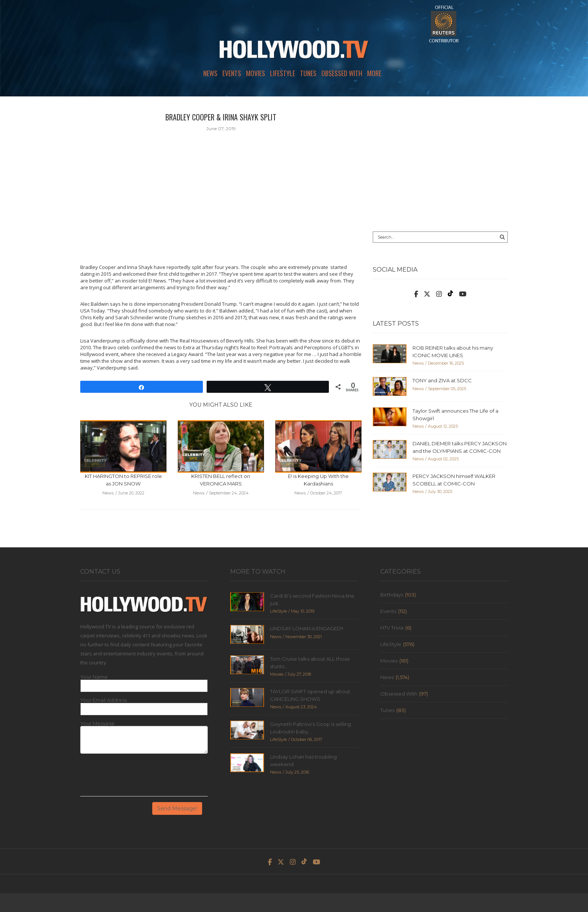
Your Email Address (103, 700)
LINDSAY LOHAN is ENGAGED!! (307, 628)
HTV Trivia (392, 628)
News (210, 73)
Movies (256, 73)
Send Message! (177, 808)
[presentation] (137, 778)
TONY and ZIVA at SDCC (442, 380)
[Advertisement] (440, 164)
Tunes (308, 73)
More (374, 73)
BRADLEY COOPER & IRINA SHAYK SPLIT (221, 117)
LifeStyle (283, 73)
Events (232, 73)
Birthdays (392, 595)
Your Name (94, 677)
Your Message (97, 723)
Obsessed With (342, 73)
